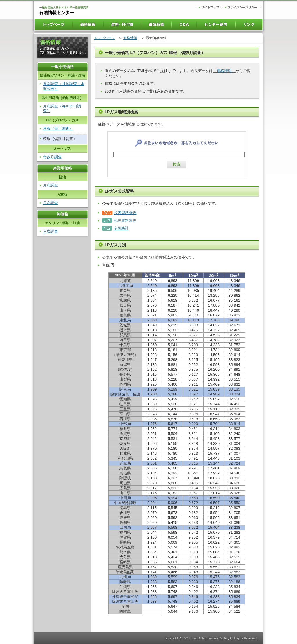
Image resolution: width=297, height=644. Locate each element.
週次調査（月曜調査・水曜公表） (64, 86)
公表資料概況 (125, 213)
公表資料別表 (125, 221)
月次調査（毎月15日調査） (62, 108)
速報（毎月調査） (58, 128)
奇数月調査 (52, 157)
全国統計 (121, 228)
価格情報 (130, 38)
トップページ (104, 38)
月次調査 (50, 185)
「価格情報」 (224, 71)
